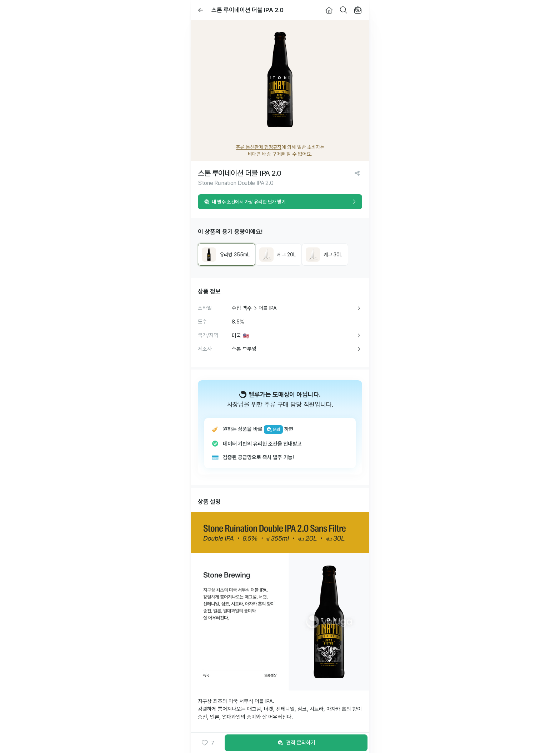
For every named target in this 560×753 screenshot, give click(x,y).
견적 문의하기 (296, 743)
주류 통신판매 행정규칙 (259, 147)
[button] (208, 743)
